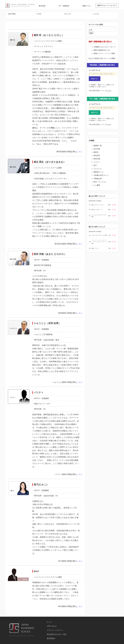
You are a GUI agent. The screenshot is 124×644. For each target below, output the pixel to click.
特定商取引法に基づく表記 (57, 634)
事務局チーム (98, 172)
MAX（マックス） (100, 182)
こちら (79, 152)
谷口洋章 (97, 149)
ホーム (49, 622)
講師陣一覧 (98, 146)
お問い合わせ (52, 626)
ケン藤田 (97, 185)
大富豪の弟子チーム (101, 175)
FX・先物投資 (64, 6)
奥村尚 (96, 152)
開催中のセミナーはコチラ (107, 5)
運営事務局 (51, 638)
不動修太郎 (98, 179)
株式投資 (42, 6)
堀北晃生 (97, 155)
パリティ (97, 162)
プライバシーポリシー (55, 630)
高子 (95, 165)
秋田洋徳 (97, 159)
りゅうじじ (98, 169)
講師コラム (87, 6)
